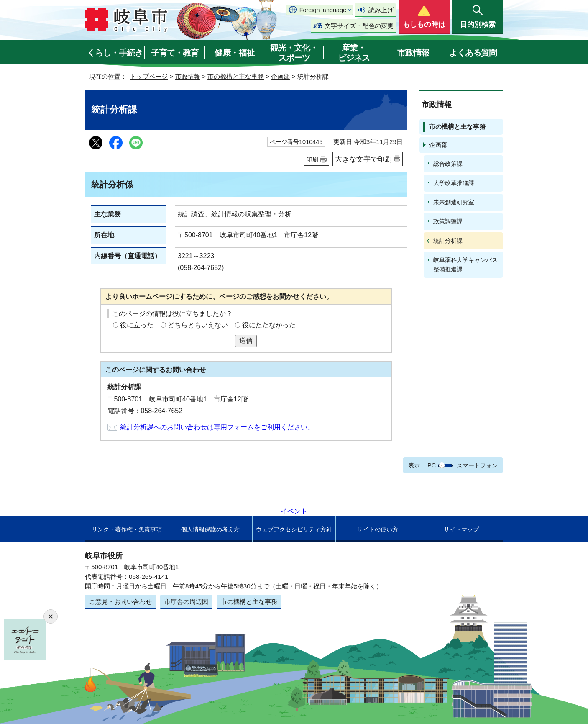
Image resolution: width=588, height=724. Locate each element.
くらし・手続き (115, 53)
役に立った (137, 325)
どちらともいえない (198, 325)
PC (432, 465)
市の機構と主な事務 (236, 76)
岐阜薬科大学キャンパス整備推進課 (465, 264)
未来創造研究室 (454, 202)
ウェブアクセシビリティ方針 (294, 529)
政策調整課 (448, 221)
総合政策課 (448, 164)
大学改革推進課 (454, 183)
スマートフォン (477, 465)
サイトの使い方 (378, 529)
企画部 (280, 76)
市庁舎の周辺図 (186, 602)
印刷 (312, 159)
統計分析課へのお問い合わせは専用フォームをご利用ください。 (217, 427)
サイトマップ (461, 529)
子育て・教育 (175, 53)
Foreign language (323, 10)
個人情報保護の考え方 (210, 529)
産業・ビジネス (354, 53)
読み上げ (381, 10)
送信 (246, 340)
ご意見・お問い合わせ (120, 602)
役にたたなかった (269, 325)
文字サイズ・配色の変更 (359, 26)
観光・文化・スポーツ (294, 53)
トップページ (149, 76)
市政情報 (413, 53)
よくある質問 (473, 53)
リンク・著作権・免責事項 (127, 529)
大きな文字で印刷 (363, 159)
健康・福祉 (234, 53)
